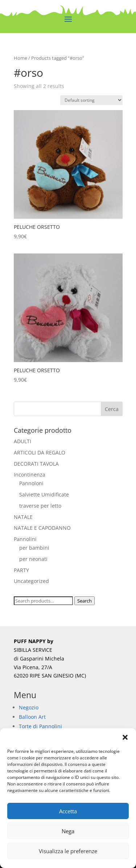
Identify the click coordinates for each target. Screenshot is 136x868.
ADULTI (22, 441)
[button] (125, 737)
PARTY (21, 570)
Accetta (68, 811)
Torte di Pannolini (40, 726)
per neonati (33, 559)
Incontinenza (30, 475)
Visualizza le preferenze (68, 851)
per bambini (34, 548)
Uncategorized (31, 581)
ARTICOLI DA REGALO (40, 452)
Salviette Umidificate (44, 494)
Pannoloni (31, 483)
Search (85, 601)
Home (20, 58)
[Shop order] (91, 100)
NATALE (23, 517)
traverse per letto (40, 506)
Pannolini (25, 539)
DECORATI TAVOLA (36, 464)
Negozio (29, 707)
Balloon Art (32, 717)
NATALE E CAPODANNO (42, 528)
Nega (68, 831)
